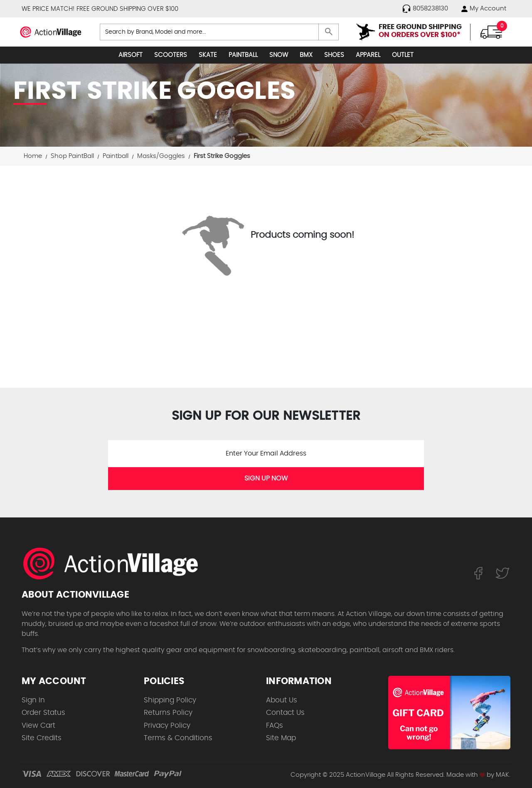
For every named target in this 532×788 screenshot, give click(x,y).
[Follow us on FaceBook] (478, 573)
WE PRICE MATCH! (48, 9)
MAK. (503, 775)
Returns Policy (168, 713)
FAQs (275, 725)
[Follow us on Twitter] (502, 573)
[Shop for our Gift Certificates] (449, 713)
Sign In (33, 700)
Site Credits (42, 738)
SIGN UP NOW (266, 478)
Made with (466, 775)
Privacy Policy (167, 725)
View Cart (38, 725)
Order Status (43, 713)
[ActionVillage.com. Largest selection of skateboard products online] (115, 564)
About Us (282, 700)
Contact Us (285, 713)
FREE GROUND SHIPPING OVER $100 (127, 9)
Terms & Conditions (178, 738)
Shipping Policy (170, 700)
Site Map (281, 738)
